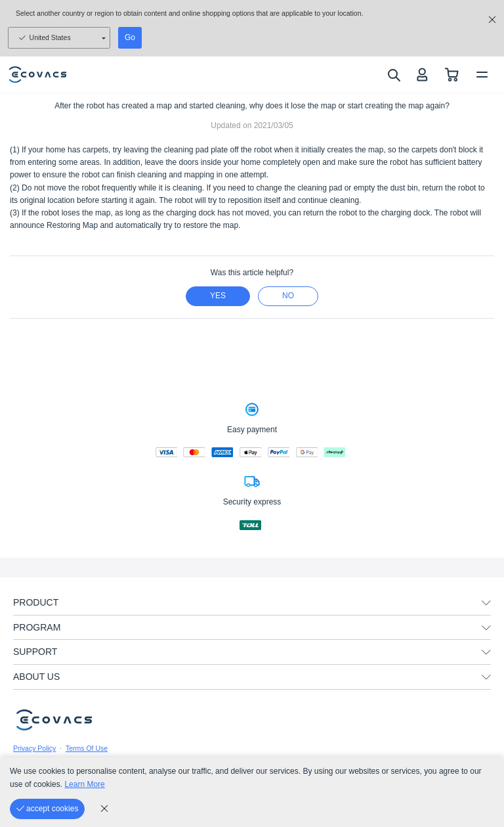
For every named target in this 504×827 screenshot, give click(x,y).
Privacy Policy (34, 748)
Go (130, 37)
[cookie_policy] (104, 809)
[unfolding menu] (486, 603)
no (288, 296)
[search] (393, 75)
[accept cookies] (47, 809)
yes (218, 296)
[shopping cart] (452, 75)
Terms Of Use (87, 748)
